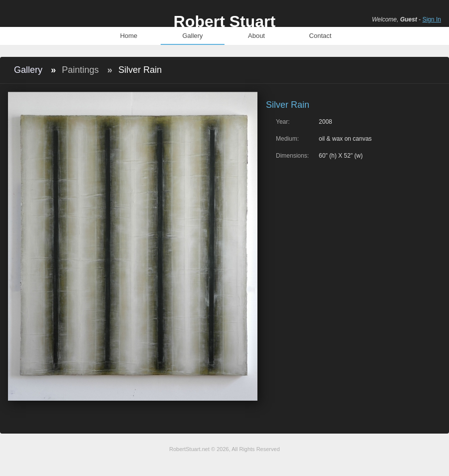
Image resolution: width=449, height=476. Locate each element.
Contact (321, 36)
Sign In (432, 19)
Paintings (80, 70)
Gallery (192, 36)
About (256, 36)
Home (129, 36)
